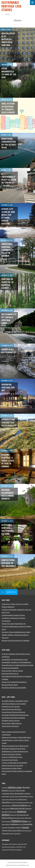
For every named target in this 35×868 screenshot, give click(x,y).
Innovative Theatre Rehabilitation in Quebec (16, 632)
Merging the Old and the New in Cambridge (16, 640)
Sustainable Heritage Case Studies (11, 6)
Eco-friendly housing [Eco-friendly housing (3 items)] (21, 799)
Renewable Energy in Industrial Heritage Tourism (17, 665)
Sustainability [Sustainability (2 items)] (5, 828)
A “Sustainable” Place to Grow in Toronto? (9, 178)
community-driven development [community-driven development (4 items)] (13, 794)
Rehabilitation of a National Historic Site (15, 751)
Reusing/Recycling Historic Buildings (13, 718)
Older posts (11, 592)
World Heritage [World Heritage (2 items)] (17, 834)
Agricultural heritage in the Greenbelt (9, 563)
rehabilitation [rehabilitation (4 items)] (14, 824)
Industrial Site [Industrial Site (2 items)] (13, 815)
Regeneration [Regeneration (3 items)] (6, 824)
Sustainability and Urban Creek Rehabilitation (16, 662)
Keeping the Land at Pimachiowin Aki (14, 624)
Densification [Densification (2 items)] (12, 800)
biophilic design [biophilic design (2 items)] (12, 791)
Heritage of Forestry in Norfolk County (7, 283)
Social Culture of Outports (10, 726)
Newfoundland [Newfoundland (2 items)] (7, 821)
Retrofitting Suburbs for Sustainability (9, 422)
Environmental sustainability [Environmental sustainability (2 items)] (23, 803)
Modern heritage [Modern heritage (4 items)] (7, 818)
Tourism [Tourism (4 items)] (5, 831)
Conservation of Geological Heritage (13, 712)
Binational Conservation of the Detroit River (9, 143)
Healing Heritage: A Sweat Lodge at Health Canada (8, 460)
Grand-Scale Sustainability (10, 668)
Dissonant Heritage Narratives (12, 709)
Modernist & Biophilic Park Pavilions (14, 749)
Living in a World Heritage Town (12, 757)
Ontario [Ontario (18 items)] (16, 821)
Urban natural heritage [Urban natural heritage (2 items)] (26, 831)
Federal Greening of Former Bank (12, 765)
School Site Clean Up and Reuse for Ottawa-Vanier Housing (8, 216)
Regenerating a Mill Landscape (12, 723)
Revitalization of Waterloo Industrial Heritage (8, 39)
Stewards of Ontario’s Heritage (12, 754)
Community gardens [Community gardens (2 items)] (14, 797)
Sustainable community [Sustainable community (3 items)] (15, 828)
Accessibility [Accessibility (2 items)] (4, 788)
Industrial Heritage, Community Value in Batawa (7, 250)
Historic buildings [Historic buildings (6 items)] (20, 805)
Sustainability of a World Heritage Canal (9, 319)
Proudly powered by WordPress (18, 862)
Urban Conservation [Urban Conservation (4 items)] (14, 831)
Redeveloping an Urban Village (12, 768)
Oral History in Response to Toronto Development (8, 108)
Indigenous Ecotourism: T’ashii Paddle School (16, 737)
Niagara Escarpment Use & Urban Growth (8, 494)
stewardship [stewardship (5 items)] (28, 824)
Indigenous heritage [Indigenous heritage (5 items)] (17, 808)
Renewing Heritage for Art (8, 387)
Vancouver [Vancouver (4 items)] (5, 833)
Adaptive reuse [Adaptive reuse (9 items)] (15, 787)
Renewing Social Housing (10, 760)
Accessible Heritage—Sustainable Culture (8, 529)
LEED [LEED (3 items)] (18, 815)
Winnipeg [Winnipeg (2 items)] (11, 834)
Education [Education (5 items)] (6, 802)
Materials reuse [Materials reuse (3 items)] (24, 815)
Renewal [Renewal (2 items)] (21, 824)
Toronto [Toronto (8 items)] (25, 827)
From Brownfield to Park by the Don (9, 73)
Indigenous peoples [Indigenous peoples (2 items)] (13, 812)
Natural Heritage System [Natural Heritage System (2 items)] (19, 818)
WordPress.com (24, 865)
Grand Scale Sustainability (9, 351)
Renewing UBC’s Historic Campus (12, 671)
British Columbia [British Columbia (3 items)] (20, 791)
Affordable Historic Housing (11, 721)
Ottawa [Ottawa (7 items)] (24, 821)
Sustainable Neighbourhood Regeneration (15, 715)
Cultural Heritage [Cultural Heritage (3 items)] (24, 796)
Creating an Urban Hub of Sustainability (15, 763)
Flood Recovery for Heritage (11, 706)
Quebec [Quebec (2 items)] (30, 821)
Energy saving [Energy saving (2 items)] (13, 803)
